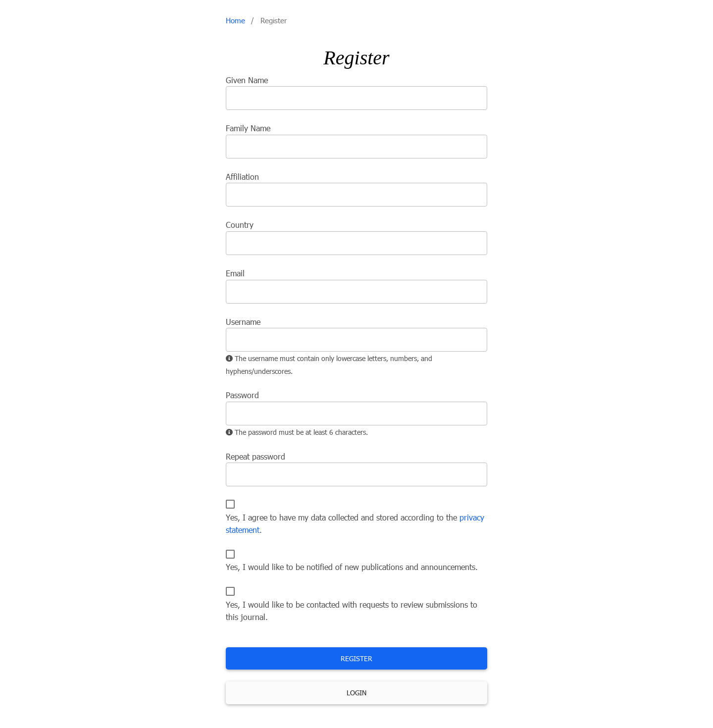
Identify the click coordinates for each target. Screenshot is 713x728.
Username (243, 322)
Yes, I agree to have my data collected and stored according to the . (355, 524)
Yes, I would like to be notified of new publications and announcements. (352, 567)
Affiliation (242, 177)
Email (235, 273)
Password (242, 395)
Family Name (248, 128)
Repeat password (255, 457)
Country (240, 225)
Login (356, 693)
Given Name (247, 80)
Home (235, 20)
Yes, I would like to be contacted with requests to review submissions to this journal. (352, 611)
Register (356, 658)
